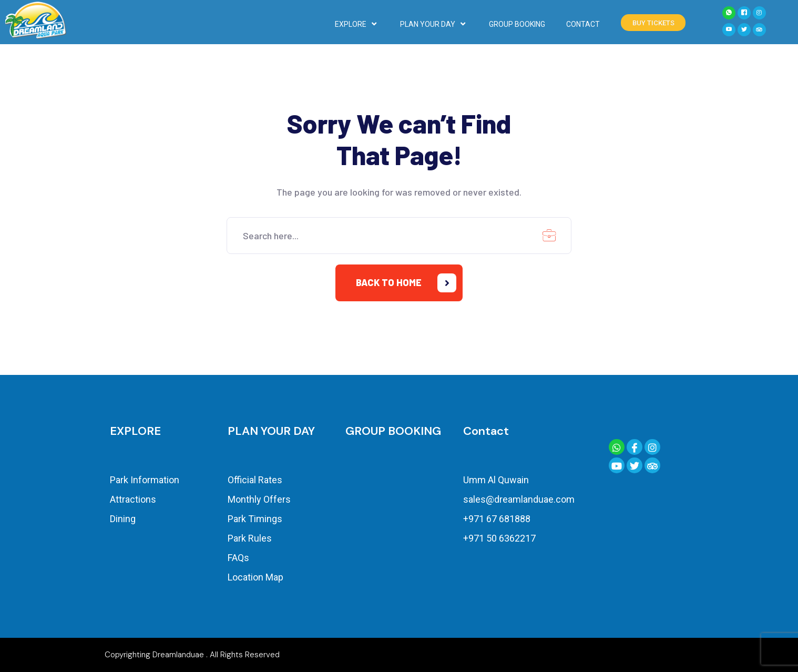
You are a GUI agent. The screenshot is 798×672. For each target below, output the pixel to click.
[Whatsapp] (729, 13)
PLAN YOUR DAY (434, 24)
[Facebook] (744, 13)
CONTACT (583, 24)
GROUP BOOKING (517, 24)
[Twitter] (744, 30)
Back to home (406, 283)
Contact (486, 431)
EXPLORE (357, 24)
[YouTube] (729, 30)
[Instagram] (759, 13)
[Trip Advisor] (652, 465)
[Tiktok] (759, 30)
